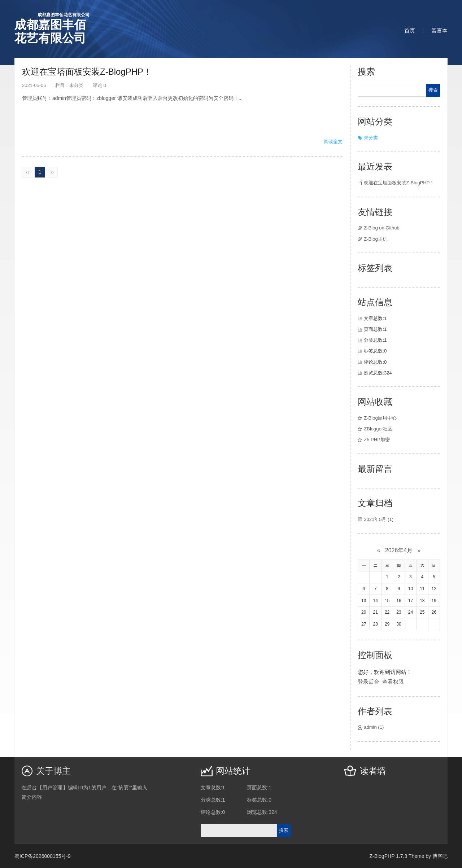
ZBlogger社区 (378, 429)
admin (374, 727)
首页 (410, 30)
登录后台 (369, 682)
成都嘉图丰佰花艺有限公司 (52, 28)
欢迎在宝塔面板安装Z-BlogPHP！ (87, 72)
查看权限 (393, 682)
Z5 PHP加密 (377, 440)
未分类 (76, 85)
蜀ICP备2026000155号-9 (43, 856)
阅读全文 (333, 142)
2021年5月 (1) (379, 519)
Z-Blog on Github (382, 228)
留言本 (439, 30)
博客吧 (440, 856)
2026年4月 (399, 550)
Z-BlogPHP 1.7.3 (388, 856)
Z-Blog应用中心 (380, 418)
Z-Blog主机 (375, 239)
